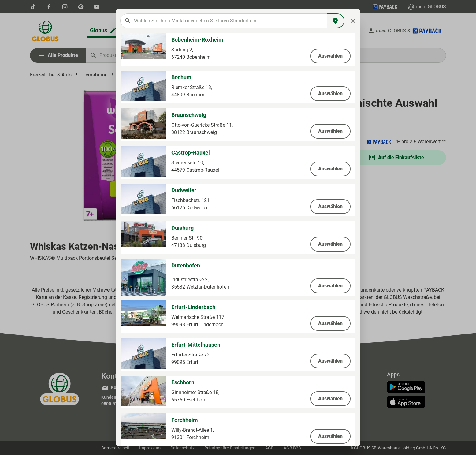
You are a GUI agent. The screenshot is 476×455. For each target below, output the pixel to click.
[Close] (353, 21)
